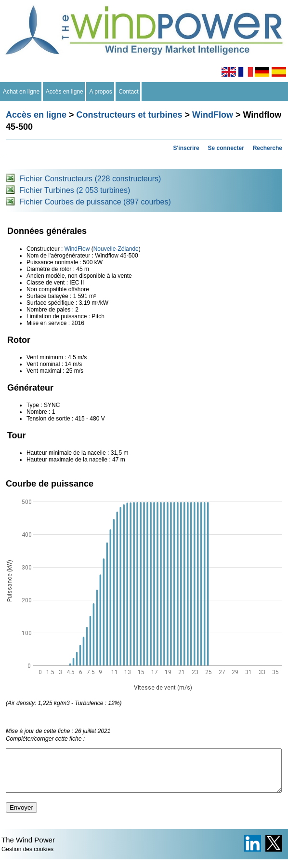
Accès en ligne (65, 92)
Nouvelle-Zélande (116, 249)
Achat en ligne (21, 92)
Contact (129, 92)
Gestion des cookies (27, 858)
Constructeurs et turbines (130, 115)
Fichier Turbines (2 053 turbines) (75, 190)
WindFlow (213, 115)
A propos (101, 92)
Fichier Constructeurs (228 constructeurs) (90, 179)
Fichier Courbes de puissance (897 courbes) (95, 202)
